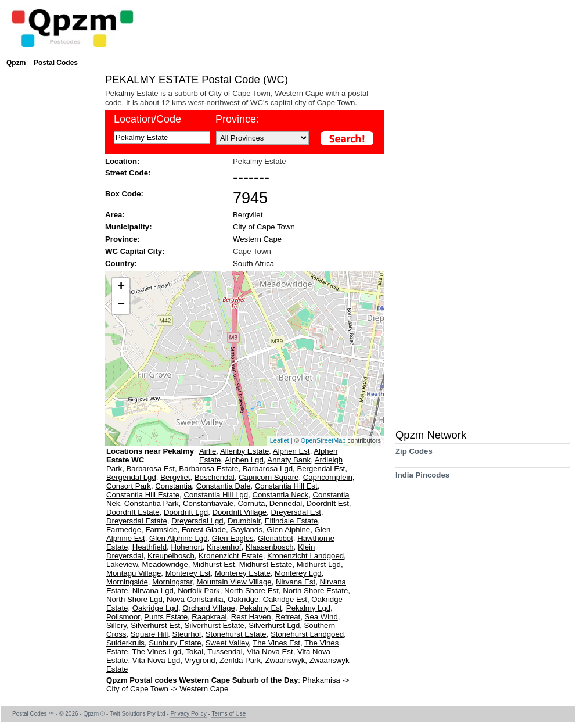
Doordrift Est (328, 503)
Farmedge (124, 530)
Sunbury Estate (175, 643)
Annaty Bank (289, 460)
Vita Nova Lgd (156, 660)
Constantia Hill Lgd (216, 495)
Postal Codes (56, 63)
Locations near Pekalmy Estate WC (150, 456)
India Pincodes (422, 479)
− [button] (121, 305)
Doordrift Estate (133, 512)
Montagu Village (134, 573)
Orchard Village (209, 608)
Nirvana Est (296, 582)
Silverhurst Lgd (274, 625)
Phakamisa (323, 680)
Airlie (208, 451)
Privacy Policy (188, 714)
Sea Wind (321, 617)
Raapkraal (209, 617)
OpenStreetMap (323, 440)
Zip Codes (414, 455)
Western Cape (257, 239)
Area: (115, 215)
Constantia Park (152, 503)
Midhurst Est (213, 564)
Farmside (161, 530)
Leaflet (280, 440)
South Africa (253, 263)
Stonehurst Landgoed (307, 634)
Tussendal (225, 652)
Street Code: (128, 173)
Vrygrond (200, 660)
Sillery (116, 625)
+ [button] (121, 287)
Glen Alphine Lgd (178, 538)
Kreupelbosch (171, 556)
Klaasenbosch (270, 547)
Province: (123, 239)
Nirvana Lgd (153, 591)
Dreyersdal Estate (137, 521)
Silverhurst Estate (215, 625)
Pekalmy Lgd (308, 608)
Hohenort (186, 547)
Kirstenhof (224, 547)
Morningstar (172, 582)
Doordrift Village (240, 512)
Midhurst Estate (266, 564)
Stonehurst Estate (236, 634)
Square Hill (150, 634)
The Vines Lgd (156, 652)
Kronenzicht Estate (231, 556)
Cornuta (252, 503)
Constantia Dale (224, 486)
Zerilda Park (240, 660)
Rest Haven (251, 617)
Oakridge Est (285, 599)
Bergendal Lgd (131, 477)
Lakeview (122, 564)
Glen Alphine (288, 530)
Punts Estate (166, 617)
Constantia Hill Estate (143, 495)
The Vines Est (276, 643)
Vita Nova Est (270, 652)
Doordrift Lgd (186, 512)
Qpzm (16, 63)
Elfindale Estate (291, 521)
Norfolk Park (199, 591)
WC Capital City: (135, 251)
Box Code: (124, 194)
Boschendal (215, 477)
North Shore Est (251, 591)
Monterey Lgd (298, 573)
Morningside (127, 582)
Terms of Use (228, 714)
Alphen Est (291, 451)
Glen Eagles (233, 538)
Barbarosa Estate (208, 469)
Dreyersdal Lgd (197, 521)
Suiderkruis (125, 643)
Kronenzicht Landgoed (305, 556)
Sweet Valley (227, 643)
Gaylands (246, 530)
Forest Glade (204, 530)
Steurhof (187, 634)
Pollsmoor (123, 617)
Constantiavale (208, 503)
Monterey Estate (243, 573)
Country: (121, 263)
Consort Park (129, 486)
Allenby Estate (244, 451)
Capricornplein (328, 477)
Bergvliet (248, 215)
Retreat (288, 617)
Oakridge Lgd (155, 608)
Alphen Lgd (244, 460)
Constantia (173, 486)
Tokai (194, 652)
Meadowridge (165, 564)
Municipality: (129, 227)
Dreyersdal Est (296, 512)
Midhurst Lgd (319, 564)
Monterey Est (188, 573)
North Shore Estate (315, 591)
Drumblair (244, 521)
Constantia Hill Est (286, 486)
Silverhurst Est (155, 625)
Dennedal (286, 503)
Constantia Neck (280, 495)
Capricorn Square (269, 477)
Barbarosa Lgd (268, 469)
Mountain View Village (234, 582)
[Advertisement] (50, 248)
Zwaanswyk (285, 660)
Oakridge (243, 599)
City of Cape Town (264, 227)
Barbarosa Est (150, 469)
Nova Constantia (195, 599)
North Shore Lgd (134, 599)
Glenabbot (276, 538)
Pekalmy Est (260, 608)
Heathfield (150, 547)
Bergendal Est (321, 469)
